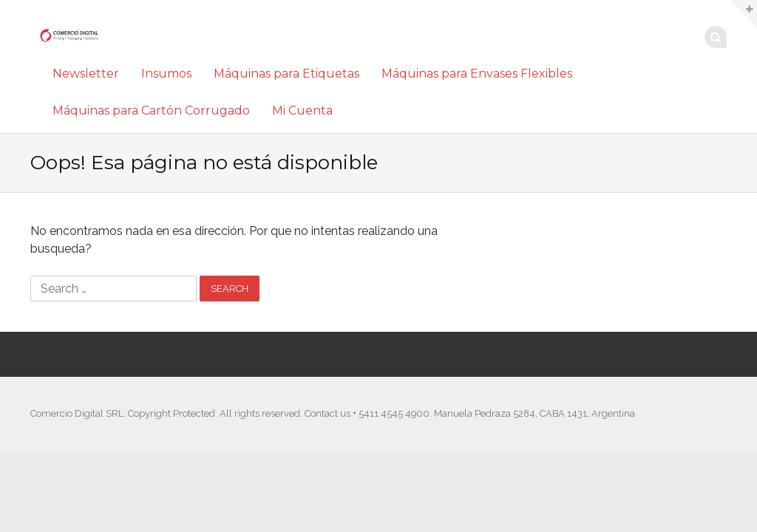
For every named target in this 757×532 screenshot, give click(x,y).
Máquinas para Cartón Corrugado (151, 110)
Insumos (166, 74)
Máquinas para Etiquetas (286, 74)
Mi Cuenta (302, 110)
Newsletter (86, 74)
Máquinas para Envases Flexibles (477, 74)
